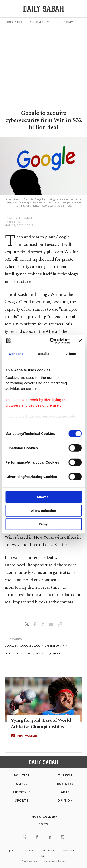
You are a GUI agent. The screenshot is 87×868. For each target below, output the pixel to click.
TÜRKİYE (65, 775)
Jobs (12, 851)
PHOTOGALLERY (28, 736)
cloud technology (18, 653)
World (22, 784)
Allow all (43, 497)
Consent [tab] (16, 354)
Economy (66, 22)
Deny (43, 524)
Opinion (65, 800)
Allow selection (43, 510)
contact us (71, 851)
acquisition (53, 653)
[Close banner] (80, 341)
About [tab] (71, 354)
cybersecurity (55, 645)
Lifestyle (22, 792)
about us (48, 851)
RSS (43, 856)
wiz (38, 653)
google (10, 645)
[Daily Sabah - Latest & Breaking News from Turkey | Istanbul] (43, 9)
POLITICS (22, 775)
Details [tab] (44, 354)
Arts (65, 792)
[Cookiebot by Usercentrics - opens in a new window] (52, 341)
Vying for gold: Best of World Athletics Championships (41, 723)
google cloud (30, 645)
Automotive (40, 22)
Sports (22, 800)
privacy (29, 851)
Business (15, 22)
